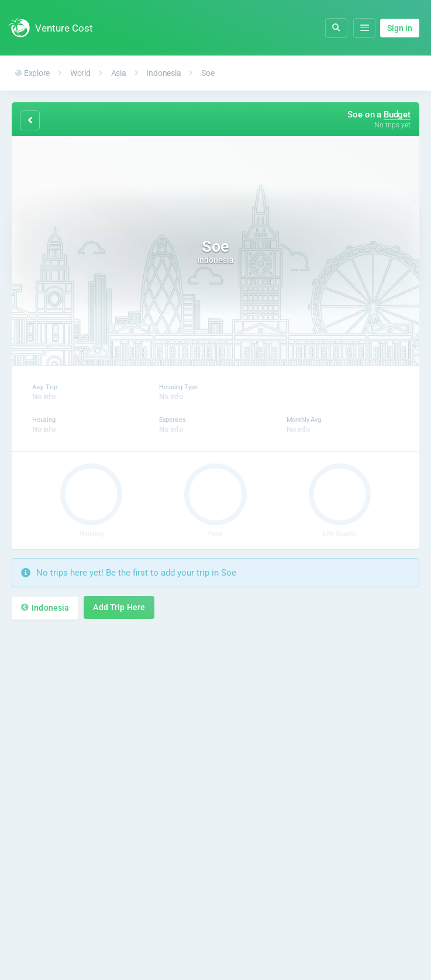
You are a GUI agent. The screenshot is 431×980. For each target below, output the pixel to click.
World (80, 73)
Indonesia (163, 73)
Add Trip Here (119, 607)
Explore (32, 73)
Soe (208, 73)
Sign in (400, 28)
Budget (397, 115)
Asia (119, 73)
